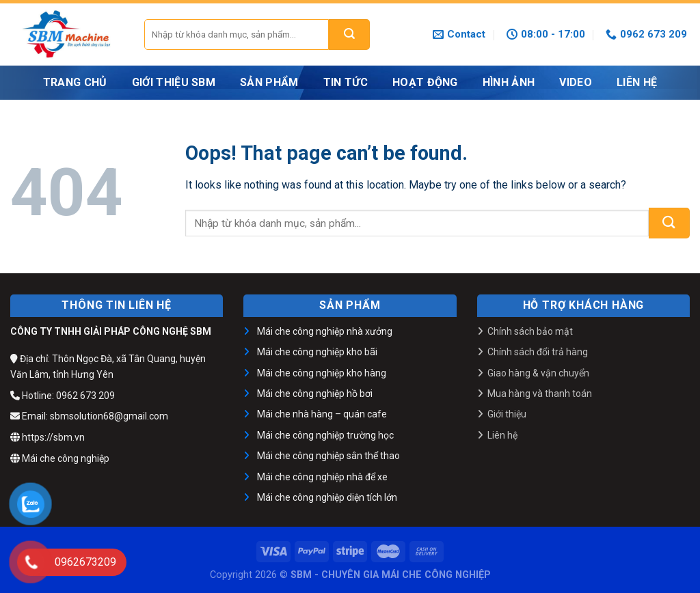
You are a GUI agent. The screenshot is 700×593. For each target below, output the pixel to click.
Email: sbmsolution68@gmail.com (89, 416)
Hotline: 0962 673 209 (63, 396)
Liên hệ (502, 435)
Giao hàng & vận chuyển (538, 373)
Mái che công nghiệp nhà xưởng (325, 331)
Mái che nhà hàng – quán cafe (322, 414)
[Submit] (349, 35)
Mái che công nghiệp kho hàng (322, 373)
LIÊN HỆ (637, 82)
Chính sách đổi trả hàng (538, 352)
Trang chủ (75, 82)
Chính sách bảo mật (530, 331)
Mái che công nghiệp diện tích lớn (327, 497)
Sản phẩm (269, 82)
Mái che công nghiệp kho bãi (317, 352)
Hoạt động (425, 82)
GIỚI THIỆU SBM (174, 82)
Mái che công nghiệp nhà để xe (322, 477)
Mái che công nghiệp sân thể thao (328, 456)
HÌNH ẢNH (509, 82)
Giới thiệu (507, 414)
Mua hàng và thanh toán (540, 394)
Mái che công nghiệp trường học (325, 435)
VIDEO (576, 82)
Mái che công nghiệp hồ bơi (315, 394)
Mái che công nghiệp (60, 458)
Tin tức (346, 82)
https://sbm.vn (48, 437)
